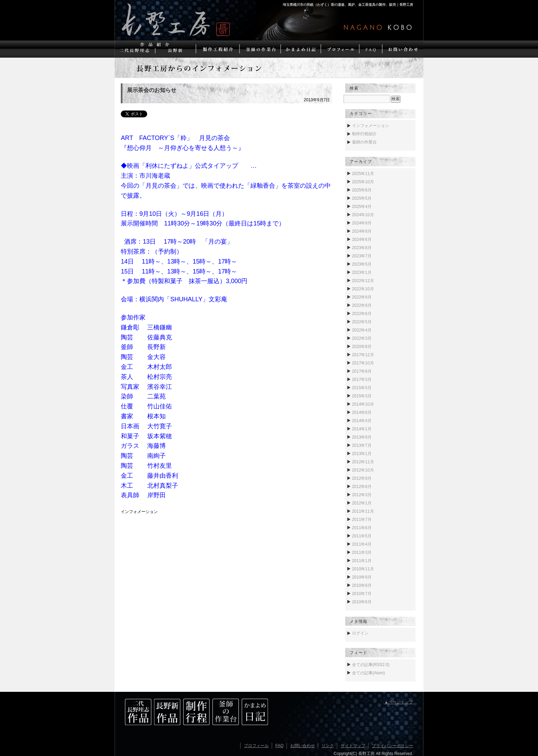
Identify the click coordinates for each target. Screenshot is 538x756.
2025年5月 (362, 198)
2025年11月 (363, 174)
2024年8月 (362, 231)
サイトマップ (353, 746)
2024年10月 (363, 215)
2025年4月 (362, 207)
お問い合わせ (303, 746)
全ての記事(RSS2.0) (371, 665)
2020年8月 (362, 347)
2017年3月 (362, 380)
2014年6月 (362, 412)
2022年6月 (362, 314)
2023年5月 (362, 264)
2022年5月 (362, 322)
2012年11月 (363, 462)
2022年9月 (362, 297)
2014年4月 (362, 421)
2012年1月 (362, 503)
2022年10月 (363, 289)
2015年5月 (362, 388)
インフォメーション (139, 512)
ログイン (360, 633)
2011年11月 (363, 511)
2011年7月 (362, 520)
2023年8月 (362, 248)
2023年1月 (362, 272)
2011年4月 (362, 544)
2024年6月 (362, 240)
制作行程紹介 (364, 134)
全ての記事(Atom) (369, 673)
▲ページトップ (399, 702)
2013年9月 (362, 437)
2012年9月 (362, 478)
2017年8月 (362, 371)
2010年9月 (362, 577)
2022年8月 (362, 305)
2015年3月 (362, 396)
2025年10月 (363, 182)
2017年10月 (363, 363)
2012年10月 (363, 470)
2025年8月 (362, 190)
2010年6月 (362, 602)
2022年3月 (362, 338)
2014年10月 (363, 404)
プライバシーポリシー (393, 746)
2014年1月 (362, 429)
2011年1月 (362, 561)
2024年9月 (362, 223)
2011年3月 (362, 553)
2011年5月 (362, 536)
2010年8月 (362, 585)
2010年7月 (362, 594)
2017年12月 (363, 355)
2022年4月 (362, 330)
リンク (328, 746)
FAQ (280, 746)
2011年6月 (362, 528)
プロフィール (256, 746)
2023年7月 (362, 256)
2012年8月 (362, 487)
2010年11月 (363, 569)
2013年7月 (362, 445)
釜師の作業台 (364, 142)
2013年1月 (362, 454)
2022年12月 (363, 281)
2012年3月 (362, 495)
